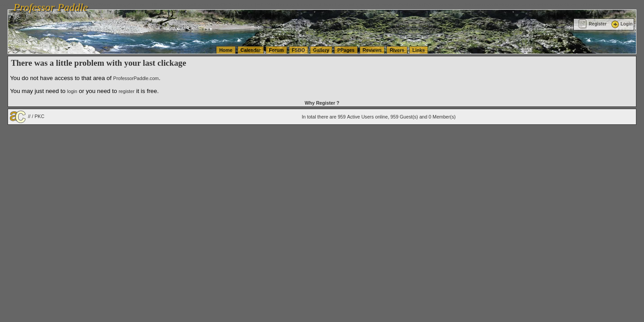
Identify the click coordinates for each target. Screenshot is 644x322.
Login (621, 24)
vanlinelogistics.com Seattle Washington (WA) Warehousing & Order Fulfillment (253, 4)
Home (226, 50)
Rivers (397, 50)
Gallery (321, 50)
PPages (346, 50)
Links (419, 50)
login (72, 91)
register (127, 91)
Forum (276, 50)
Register (592, 24)
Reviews (372, 50)
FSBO (299, 50)
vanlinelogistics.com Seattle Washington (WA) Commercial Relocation (411, 4)
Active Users (360, 117)
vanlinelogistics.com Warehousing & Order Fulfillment (543, 4)
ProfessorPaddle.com (136, 78)
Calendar (251, 50)
